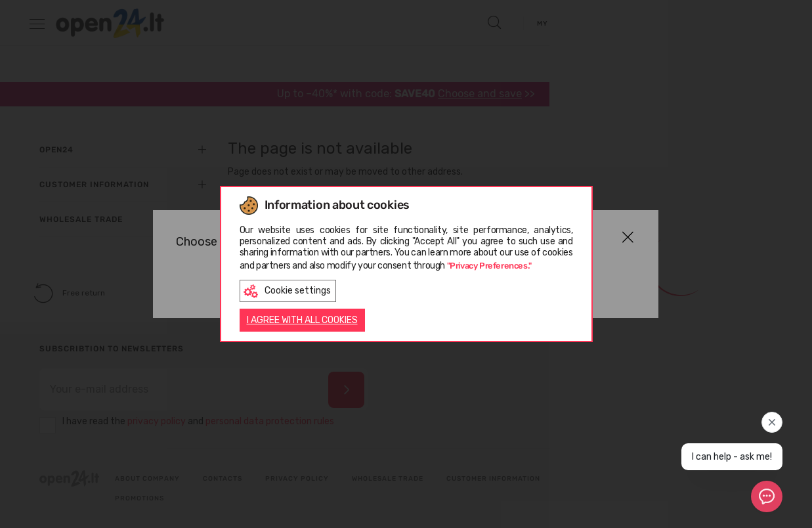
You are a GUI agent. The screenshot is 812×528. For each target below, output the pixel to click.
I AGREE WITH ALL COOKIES (302, 321)
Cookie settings (287, 291)
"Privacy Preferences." (489, 264)
